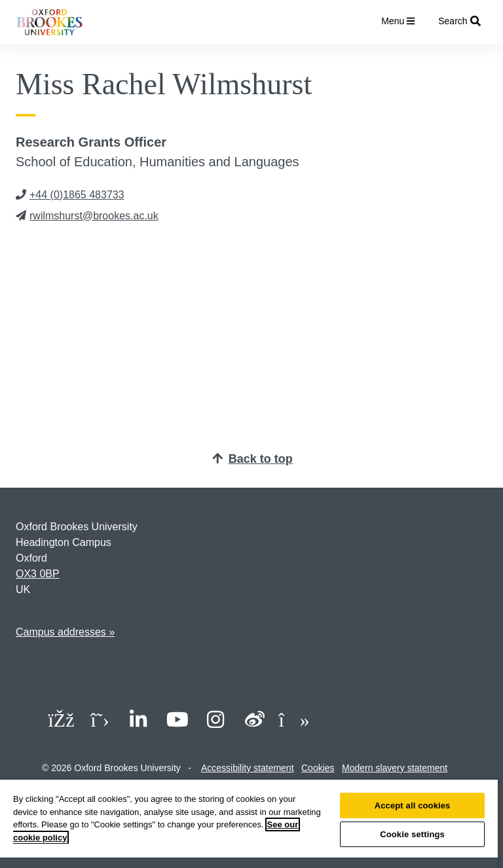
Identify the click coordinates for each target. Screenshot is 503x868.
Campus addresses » (65, 632)
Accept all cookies (413, 805)
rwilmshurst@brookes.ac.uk (87, 216)
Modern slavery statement (395, 768)
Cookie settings (412, 834)
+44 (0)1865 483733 (70, 195)
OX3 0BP (38, 574)
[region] (249, 824)
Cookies (318, 768)
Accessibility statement (248, 768)
